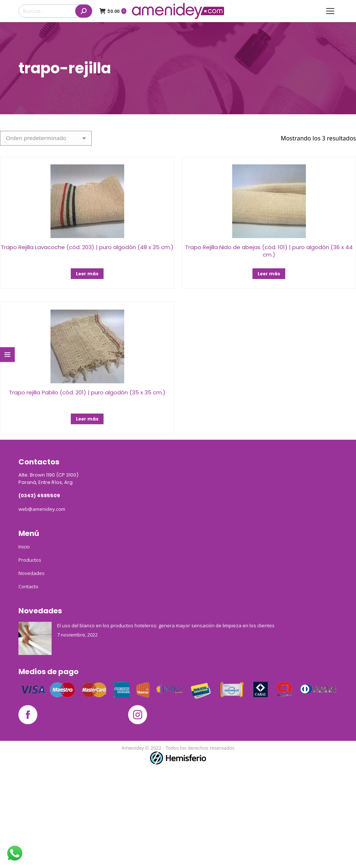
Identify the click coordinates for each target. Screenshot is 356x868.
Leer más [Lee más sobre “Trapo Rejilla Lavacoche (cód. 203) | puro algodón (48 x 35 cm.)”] (87, 274)
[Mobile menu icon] (330, 11)
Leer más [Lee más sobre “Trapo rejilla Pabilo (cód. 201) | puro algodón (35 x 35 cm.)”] (87, 419)
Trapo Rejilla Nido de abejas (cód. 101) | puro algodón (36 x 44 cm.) (269, 251)
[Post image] (35, 638)
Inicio (24, 547)
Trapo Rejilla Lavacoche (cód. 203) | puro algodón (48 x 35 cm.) (87, 247)
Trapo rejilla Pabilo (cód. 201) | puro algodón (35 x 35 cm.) (87, 392)
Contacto (28, 586)
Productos (30, 560)
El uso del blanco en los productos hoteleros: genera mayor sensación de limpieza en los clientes (166, 625)
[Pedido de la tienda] (46, 138)
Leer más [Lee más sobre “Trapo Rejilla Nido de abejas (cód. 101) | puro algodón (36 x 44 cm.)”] (269, 274)
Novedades (32, 573)
